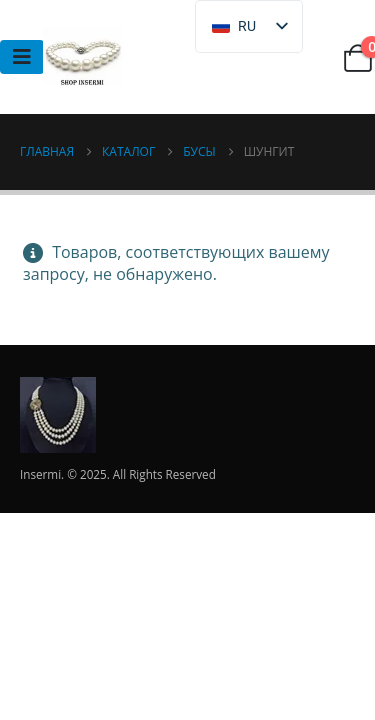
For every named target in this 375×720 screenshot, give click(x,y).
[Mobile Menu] (22, 57)
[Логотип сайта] (83, 57)
